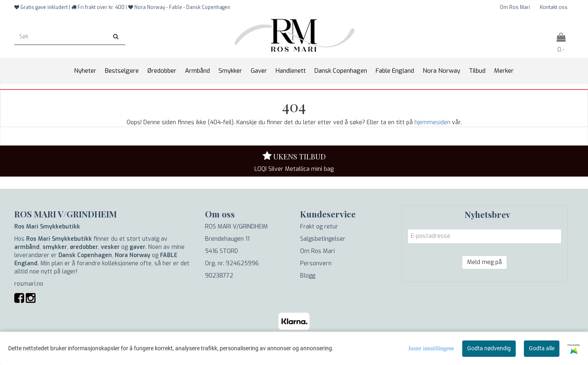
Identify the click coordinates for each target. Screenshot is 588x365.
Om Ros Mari (515, 7)
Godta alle (542, 348)
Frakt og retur (319, 227)
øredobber (84, 247)
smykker (55, 247)
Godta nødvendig (489, 348)
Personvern (316, 263)
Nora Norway (133, 255)
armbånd (27, 247)
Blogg (308, 276)
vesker (110, 247)
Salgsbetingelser (323, 239)
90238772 (219, 276)
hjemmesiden (432, 122)
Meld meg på (484, 262)
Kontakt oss (554, 7)
